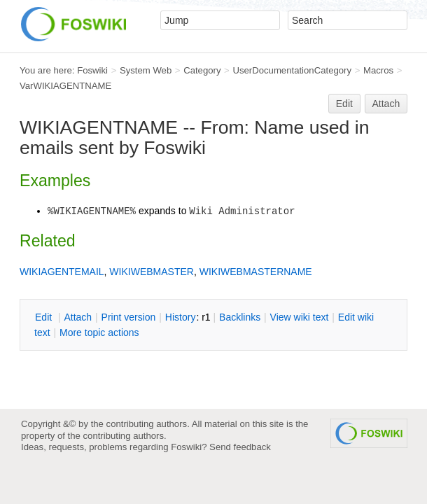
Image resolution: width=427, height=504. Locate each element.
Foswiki (92, 70)
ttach (78, 317)
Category (202, 70)
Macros (378, 70)
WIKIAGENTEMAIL (62, 272)
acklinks (240, 317)
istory (181, 317)
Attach (386, 104)
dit (45, 317)
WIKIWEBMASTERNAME (256, 272)
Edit (344, 104)
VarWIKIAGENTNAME (65, 86)
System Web (146, 70)
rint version (129, 317)
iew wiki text (300, 317)
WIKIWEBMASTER (152, 272)
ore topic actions (99, 332)
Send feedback (240, 447)
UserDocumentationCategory (292, 70)
